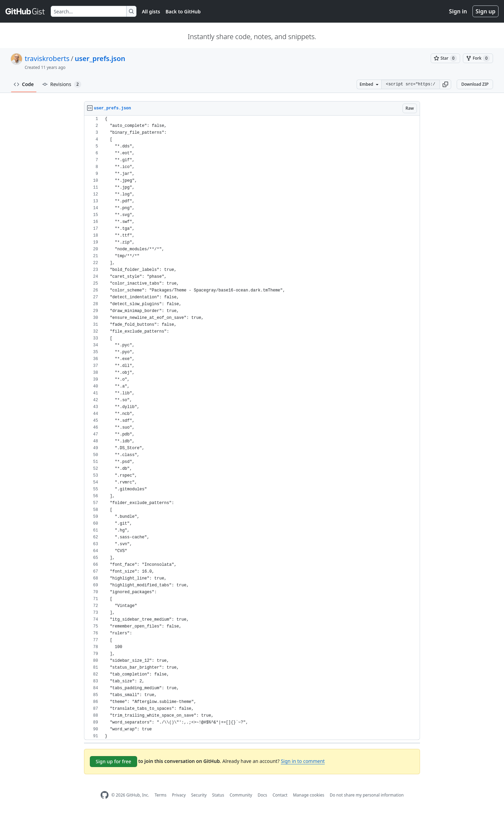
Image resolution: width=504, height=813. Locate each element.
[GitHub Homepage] (105, 795)
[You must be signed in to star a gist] (445, 58)
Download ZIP (475, 84)
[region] (252, 428)
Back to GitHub (183, 11)
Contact (280, 795)
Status (218, 795)
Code (24, 84)
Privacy (179, 795)
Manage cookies (308, 795)
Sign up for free (113, 761)
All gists (151, 11)
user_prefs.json (100, 58)
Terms (161, 795)
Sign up (485, 11)
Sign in (458, 11)
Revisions (62, 84)
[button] (445, 84)
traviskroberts (47, 58)
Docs (262, 795)
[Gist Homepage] (25, 11)
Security (199, 795)
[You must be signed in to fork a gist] (478, 58)
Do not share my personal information (367, 795)
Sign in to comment (303, 761)
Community (241, 795)
